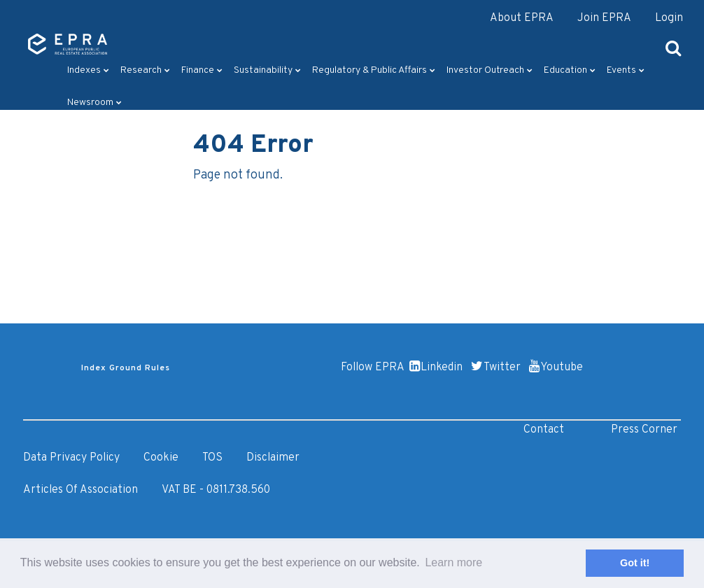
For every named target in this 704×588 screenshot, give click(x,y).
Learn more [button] (453, 562)
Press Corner (644, 430)
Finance (202, 70)
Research (145, 70)
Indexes (88, 70)
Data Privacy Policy (71, 458)
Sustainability (267, 70)
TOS (212, 458)
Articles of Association (80, 490)
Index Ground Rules (126, 368)
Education (570, 70)
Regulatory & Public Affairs (374, 70)
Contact (544, 430)
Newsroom (94, 103)
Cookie (161, 458)
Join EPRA (604, 18)
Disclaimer (273, 458)
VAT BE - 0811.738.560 (216, 490)
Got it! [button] (635, 563)
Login (669, 18)
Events (626, 70)
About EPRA (522, 18)
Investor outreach (490, 70)
